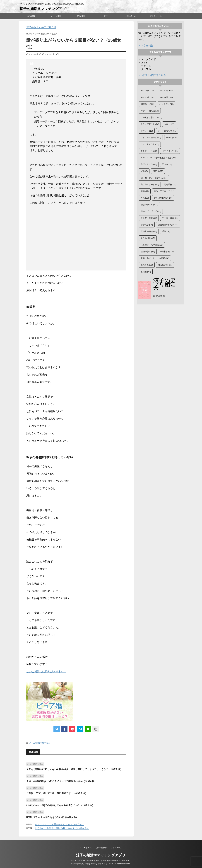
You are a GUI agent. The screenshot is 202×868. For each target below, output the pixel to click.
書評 (106, 16)
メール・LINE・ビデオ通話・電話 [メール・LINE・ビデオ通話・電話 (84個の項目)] (158, 158)
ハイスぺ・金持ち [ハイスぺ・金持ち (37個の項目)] (151, 138)
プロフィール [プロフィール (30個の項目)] (149, 151)
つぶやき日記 (86, 848)
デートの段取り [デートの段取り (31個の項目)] (167, 131)
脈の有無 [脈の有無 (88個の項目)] (147, 265)
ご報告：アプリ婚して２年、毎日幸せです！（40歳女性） (57, 793)
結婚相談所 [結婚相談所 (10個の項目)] (167, 252)
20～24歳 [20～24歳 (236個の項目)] (148, 91)
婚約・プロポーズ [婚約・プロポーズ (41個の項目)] (151, 211)
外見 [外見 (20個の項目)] (145, 198)
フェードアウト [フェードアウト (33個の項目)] (150, 144)
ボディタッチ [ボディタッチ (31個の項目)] (170, 151)
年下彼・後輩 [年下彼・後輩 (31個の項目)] (170, 218)
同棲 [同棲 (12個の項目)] (145, 191)
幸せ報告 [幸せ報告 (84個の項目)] (147, 225)
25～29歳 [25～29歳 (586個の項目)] (166, 91)
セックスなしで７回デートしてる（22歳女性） (60, 824)
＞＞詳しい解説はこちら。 (153, 75)
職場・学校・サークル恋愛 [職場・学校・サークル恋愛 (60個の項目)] (155, 258)
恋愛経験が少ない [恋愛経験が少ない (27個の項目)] (168, 225)
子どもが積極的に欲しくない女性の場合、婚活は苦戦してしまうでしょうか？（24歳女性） (74, 769)
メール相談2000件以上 (40, 743)
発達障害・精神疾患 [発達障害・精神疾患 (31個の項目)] (152, 245)
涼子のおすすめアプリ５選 (41, 27)
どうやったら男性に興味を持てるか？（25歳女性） (62, 828)
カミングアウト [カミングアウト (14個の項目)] (150, 124)
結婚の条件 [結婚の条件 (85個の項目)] (148, 252)
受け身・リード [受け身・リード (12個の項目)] (150, 184)
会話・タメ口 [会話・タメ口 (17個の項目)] (149, 164)
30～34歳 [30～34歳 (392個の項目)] (148, 97)
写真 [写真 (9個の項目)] (144, 171)
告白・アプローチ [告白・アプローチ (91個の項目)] (164, 191)
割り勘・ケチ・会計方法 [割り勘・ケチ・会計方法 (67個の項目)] (154, 178)
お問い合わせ (131, 16)
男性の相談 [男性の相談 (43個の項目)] (148, 238)
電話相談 (81, 16)
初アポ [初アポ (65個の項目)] (158, 171)
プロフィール (156, 16)
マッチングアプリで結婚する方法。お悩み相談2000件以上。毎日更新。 (101, 861)
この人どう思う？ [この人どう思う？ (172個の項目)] (151, 117)
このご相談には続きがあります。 (46, 671)
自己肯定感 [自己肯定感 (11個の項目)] (165, 265)
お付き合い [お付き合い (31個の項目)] (166, 104)
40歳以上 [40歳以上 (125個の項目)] (147, 104)
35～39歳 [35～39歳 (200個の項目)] (166, 97)
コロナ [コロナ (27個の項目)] (169, 124)
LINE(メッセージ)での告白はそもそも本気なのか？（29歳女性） (60, 805)
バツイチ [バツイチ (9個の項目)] (172, 138)
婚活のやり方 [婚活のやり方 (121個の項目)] (149, 205)
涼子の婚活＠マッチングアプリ (45, 9)
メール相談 (56, 16)
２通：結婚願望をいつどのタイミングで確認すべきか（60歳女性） (62, 781)
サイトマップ (116, 848)
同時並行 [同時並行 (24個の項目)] (170, 184)
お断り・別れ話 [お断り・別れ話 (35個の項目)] (150, 111)
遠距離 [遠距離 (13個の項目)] (146, 272)
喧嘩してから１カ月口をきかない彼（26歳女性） (52, 817)
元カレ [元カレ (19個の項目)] (167, 164)
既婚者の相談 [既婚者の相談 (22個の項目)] (149, 231)
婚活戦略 (31, 16)
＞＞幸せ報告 (146, 46)
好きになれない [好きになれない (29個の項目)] (163, 198)
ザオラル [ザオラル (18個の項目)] (147, 131)
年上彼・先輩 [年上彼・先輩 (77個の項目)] (149, 218)
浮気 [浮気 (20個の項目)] (166, 231)
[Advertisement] (76, 238)
